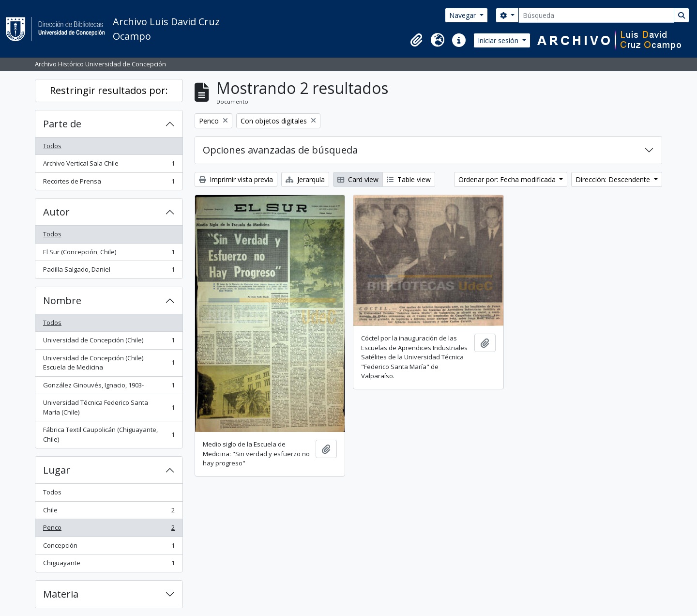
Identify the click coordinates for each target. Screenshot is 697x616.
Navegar (463, 15)
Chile (109, 512)
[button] (416, 40)
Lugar (57, 470)
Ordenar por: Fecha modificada (508, 179)
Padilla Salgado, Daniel (109, 271)
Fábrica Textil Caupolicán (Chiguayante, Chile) (109, 434)
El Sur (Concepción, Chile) (109, 254)
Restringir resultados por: (109, 90)
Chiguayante (109, 565)
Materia (61, 594)
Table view (409, 179)
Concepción (109, 547)
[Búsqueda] (596, 15)
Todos (52, 146)
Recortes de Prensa (109, 183)
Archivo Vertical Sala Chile (109, 165)
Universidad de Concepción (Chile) (109, 342)
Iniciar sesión (499, 40)
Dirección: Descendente (614, 179)
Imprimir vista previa (236, 179)
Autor (56, 212)
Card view (358, 179)
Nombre (62, 300)
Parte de (62, 124)
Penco (109, 530)
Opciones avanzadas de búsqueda (280, 150)
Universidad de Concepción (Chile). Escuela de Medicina (109, 363)
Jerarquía (305, 179)
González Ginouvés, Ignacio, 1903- (109, 387)
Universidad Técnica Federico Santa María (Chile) (109, 407)
